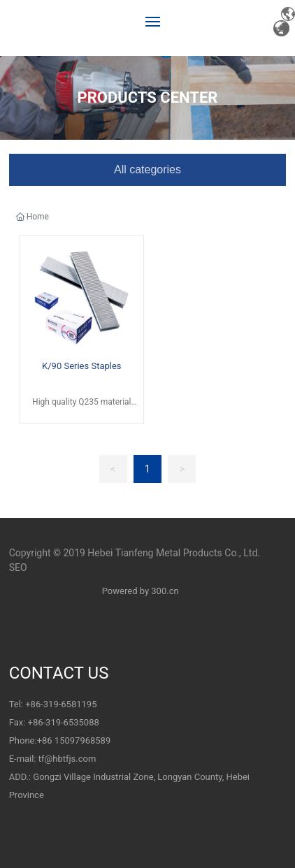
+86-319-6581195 (61, 704)
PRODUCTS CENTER (148, 97)
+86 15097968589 (74, 740)
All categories (147, 169)
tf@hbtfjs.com (67, 759)
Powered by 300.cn (139, 591)
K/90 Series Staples (81, 366)
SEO (18, 567)
